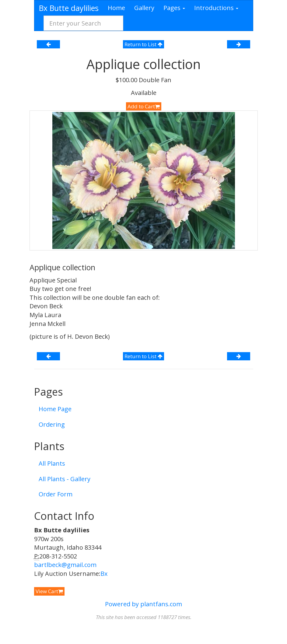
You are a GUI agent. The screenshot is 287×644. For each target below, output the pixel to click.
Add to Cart (144, 106)
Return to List (143, 44)
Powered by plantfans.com (143, 604)
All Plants (52, 463)
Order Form (56, 494)
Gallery (144, 8)
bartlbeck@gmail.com (65, 565)
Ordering (52, 424)
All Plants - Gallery (65, 479)
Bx (104, 574)
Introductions (216, 8)
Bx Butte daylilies (69, 8)
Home (116, 8)
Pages (174, 8)
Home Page (55, 409)
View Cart (49, 591)
